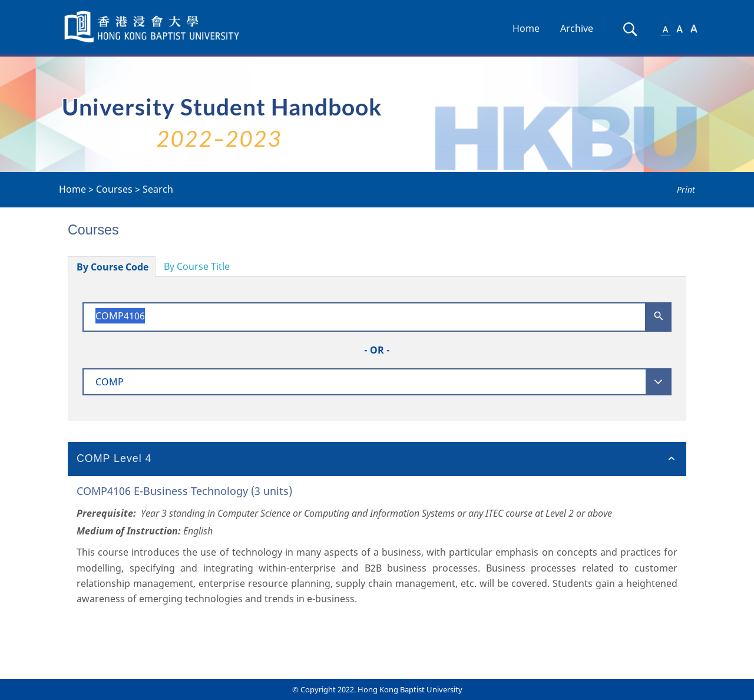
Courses (114, 189)
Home (526, 28)
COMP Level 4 (114, 458)
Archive (577, 28)
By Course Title (197, 266)
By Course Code (113, 267)
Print (686, 189)
